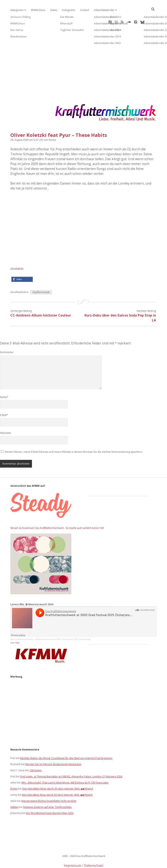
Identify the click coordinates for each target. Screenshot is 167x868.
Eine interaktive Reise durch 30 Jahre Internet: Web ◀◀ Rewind (58, 774)
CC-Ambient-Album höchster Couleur (41, 301)
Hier (17, 628)
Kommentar (7, 338)
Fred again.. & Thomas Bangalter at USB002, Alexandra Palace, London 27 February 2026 (71, 762)
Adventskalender (102, 10)
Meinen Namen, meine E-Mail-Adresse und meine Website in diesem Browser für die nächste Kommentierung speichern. (74, 437)
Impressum (73, 851)
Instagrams (67, 10)
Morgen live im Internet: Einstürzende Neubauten (53, 750)
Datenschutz (94, 851)
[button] (22, 265)
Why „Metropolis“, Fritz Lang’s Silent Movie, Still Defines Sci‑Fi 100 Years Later (65, 768)
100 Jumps (35, 756)
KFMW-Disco (37, 10)
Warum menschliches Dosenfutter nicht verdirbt (49, 786)
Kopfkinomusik (41, 277)
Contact (83, 10)
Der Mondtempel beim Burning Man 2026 (50, 798)
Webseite (5, 418)
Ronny (14, 774)
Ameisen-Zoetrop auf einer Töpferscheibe (47, 792)
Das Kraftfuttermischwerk (22, 625)
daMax (14, 792)
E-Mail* (4, 400)
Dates (53, 10)
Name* (4, 382)
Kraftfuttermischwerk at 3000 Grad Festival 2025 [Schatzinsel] (63, 625)
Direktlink (17, 254)
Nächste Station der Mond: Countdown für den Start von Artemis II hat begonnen (66, 743)
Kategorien (17, 10)
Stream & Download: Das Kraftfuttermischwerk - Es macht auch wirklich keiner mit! (57, 513)
